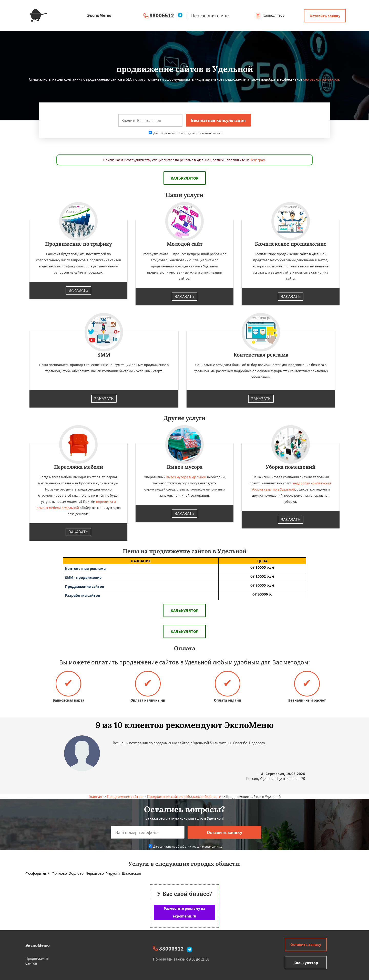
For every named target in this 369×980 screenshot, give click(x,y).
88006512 (162, 15)
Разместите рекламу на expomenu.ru (184, 912)
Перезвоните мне (210, 16)
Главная (95, 796)
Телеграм (258, 160)
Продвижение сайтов (125, 796)
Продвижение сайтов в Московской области (184, 796)
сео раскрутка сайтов (321, 79)
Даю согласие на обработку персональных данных (185, 133)
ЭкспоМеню (38, 945)
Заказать (78, 290)
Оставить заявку (325, 16)
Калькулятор (270, 15)
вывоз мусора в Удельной (186, 477)
